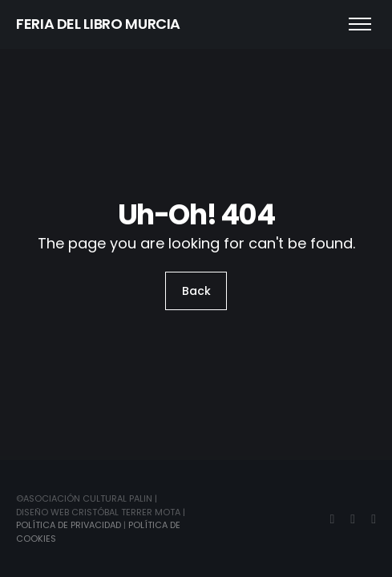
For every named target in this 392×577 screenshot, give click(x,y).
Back (196, 291)
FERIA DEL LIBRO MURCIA (98, 24)
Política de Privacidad (69, 525)
